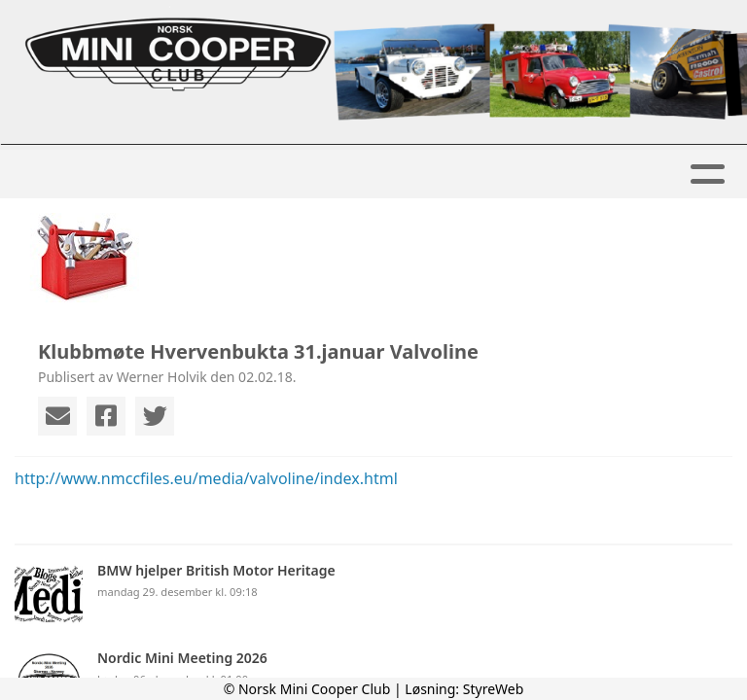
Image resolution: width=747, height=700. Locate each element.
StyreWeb (494, 689)
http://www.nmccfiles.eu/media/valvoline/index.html (206, 478)
